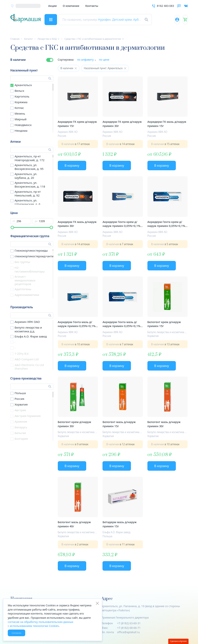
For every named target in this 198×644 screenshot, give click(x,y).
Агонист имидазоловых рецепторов (25, 280)
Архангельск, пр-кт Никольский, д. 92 (28, 193)
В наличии (18, 60)
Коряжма (21, 102)
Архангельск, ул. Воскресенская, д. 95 (29, 167)
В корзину (72, 166)
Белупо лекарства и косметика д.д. (28, 329)
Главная (15, 39)
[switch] (50, 60)
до (36, 221)
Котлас (19, 108)
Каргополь (22, 96)
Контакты (92, 6)
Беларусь (21, 427)
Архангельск (23, 85)
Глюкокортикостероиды (31, 250)
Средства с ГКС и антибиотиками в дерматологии (93, 39)
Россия (19, 399)
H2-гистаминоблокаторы (30, 269)
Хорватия (21, 404)
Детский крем (126, 20)
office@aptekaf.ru (128, 632)
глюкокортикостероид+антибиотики (40, 256)
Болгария (21, 439)
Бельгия (20, 433)
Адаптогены (23, 289)
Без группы (22, 262)
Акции (53, 6)
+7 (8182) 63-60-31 (129, 623)
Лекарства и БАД (47, 39)
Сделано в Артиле (178, 641)
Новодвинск (23, 125)
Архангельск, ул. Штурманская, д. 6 (27, 202)
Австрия (20, 410)
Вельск (19, 91)
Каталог (29, 39)
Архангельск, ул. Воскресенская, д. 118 (30, 185)
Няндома (21, 131)
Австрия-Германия (28, 416)
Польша (20, 393)
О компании (71, 6)
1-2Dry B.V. (22, 353)
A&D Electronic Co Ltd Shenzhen (29, 367)
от (14, 221)
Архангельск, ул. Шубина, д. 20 (26, 176)
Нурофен (108, 20)
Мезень (20, 113)
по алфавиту (85, 60)
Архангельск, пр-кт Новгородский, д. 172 (30, 158)
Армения (21, 421)
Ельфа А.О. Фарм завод (31, 336)
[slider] (12, 227)
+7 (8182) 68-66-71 (129, 628)
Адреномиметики (27, 295)
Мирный (21, 119)
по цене (104, 60)
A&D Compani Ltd (27, 359)
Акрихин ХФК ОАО (27, 322)
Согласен (16, 633)
